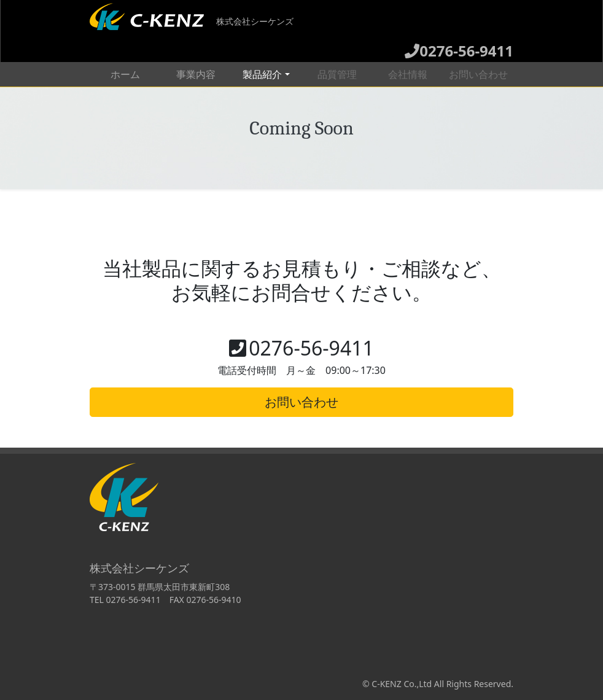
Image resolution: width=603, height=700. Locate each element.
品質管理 (337, 74)
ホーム (136, 74)
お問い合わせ (478, 74)
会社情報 (408, 74)
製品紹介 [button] (262, 74)
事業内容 (196, 74)
